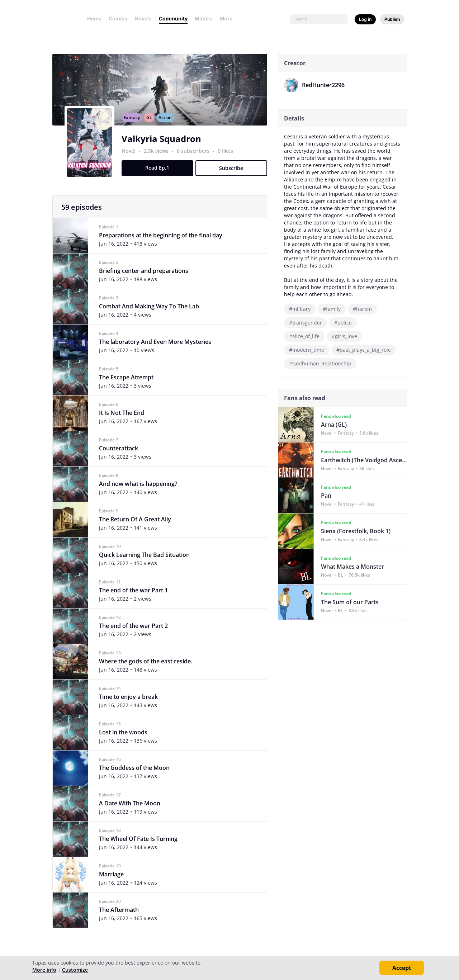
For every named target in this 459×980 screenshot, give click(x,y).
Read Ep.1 (160, 176)
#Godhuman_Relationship (323, 363)
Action (168, 125)
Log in (365, 19)
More (228, 18)
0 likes (228, 159)
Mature (204, 18)
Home (94, 18)
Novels (143, 18)
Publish (392, 19)
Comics (118, 18)
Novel (131, 159)
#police (346, 323)
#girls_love (347, 336)
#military (302, 309)
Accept (402, 968)
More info (44, 970)
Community (173, 18)
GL (152, 125)
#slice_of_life (307, 336)
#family (334, 309)
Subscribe (234, 176)
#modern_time (309, 350)
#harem (365, 309)
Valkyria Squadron (164, 146)
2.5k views (159, 159)
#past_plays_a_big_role (366, 350)
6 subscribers (196, 159)
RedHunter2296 (326, 85)
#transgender (308, 323)
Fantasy (134, 125)
